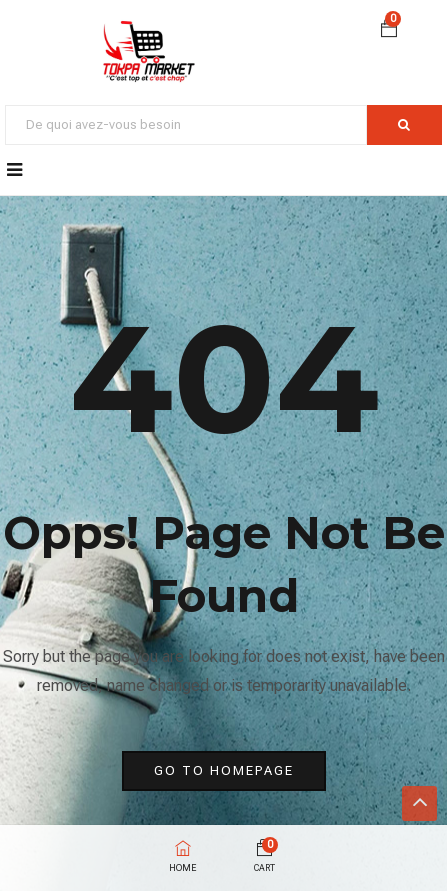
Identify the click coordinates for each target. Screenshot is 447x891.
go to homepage (224, 770)
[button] (389, 31)
